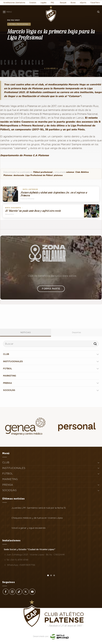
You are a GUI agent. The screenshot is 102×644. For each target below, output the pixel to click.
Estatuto (33, 3)
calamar (70, 172)
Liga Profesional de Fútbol (39, 175)
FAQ (52, 3)
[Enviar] (95, 344)
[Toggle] (98, 354)
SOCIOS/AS (9, 390)
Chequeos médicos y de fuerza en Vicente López (37, 518)
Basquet (63, 3)
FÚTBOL (8, 369)
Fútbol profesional (19, 24)
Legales (44, 3)
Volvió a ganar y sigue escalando (29, 528)
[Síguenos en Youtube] (32, 592)
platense (58, 175)
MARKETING (10, 376)
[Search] (98, 12)
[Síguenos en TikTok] (19, 592)
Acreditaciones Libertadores (14, 3)
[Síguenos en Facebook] (6, 592)
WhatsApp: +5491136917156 (19, 565)
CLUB (6, 354)
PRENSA (7, 383)
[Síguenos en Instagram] (12, 592)
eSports (83, 3)
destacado (19, 175)
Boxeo (73, 3)
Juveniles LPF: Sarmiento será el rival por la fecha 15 (39, 508)
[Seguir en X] (26, 592)
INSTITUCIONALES (13, 361)
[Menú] (7, 12)
